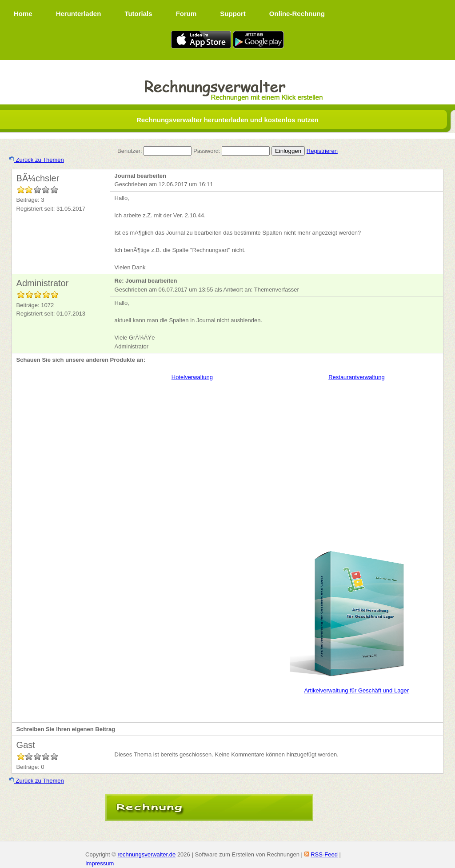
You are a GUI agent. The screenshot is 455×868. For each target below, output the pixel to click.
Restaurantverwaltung (356, 377)
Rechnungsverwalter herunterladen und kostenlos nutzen (227, 120)
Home (23, 14)
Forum (186, 14)
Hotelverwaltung (192, 377)
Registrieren (322, 151)
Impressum (100, 863)
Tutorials (138, 14)
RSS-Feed (324, 854)
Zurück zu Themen (36, 160)
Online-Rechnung (297, 14)
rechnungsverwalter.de (146, 854)
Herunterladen (79, 14)
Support (233, 14)
